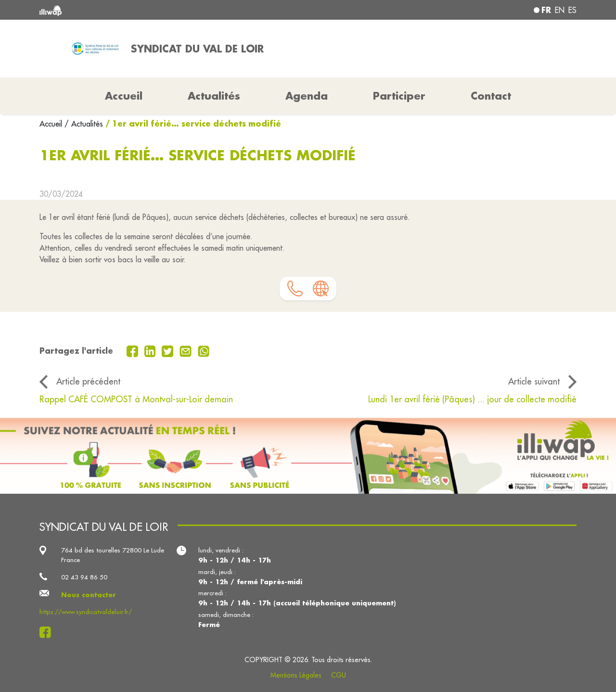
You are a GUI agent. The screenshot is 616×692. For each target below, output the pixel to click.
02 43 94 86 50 (84, 577)
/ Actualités (84, 124)
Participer (399, 96)
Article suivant (534, 381)
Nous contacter (89, 595)
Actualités (214, 96)
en (560, 10)
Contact (491, 96)
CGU (339, 675)
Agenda (307, 96)
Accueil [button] (124, 96)
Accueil (52, 124)
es (572, 10)
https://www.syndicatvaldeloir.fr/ (86, 612)
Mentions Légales (296, 675)
